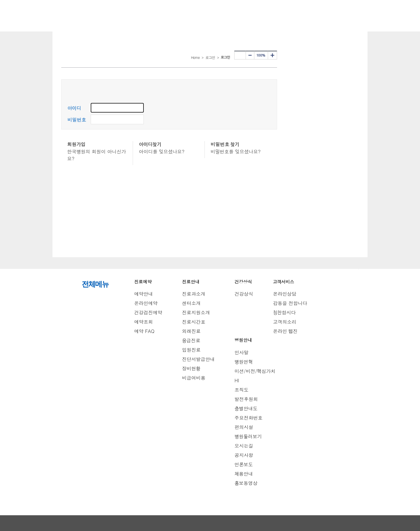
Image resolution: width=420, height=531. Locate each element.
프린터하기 (240, 55)
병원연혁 (244, 362)
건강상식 (244, 294)
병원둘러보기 (248, 436)
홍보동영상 (246, 483)
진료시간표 (194, 322)
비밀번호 (77, 120)
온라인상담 (285, 294)
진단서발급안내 (198, 359)
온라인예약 (146, 303)
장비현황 (191, 368)
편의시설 (244, 427)
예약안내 (143, 294)
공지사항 (244, 455)
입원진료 (191, 350)
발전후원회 (246, 399)
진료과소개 (194, 294)
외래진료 (191, 331)
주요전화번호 (249, 418)
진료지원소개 (196, 312)
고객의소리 (285, 322)
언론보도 (244, 464)
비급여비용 (194, 378)
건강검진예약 (148, 312)
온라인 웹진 (285, 331)
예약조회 (143, 322)
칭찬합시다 (284, 312)
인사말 (242, 352)
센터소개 (191, 303)
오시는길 (244, 446)
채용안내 (244, 474)
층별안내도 (246, 408)
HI (237, 380)
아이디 (74, 108)
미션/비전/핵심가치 (255, 371)
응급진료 (191, 340)
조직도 (242, 390)
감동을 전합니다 (290, 303)
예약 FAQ (144, 331)
